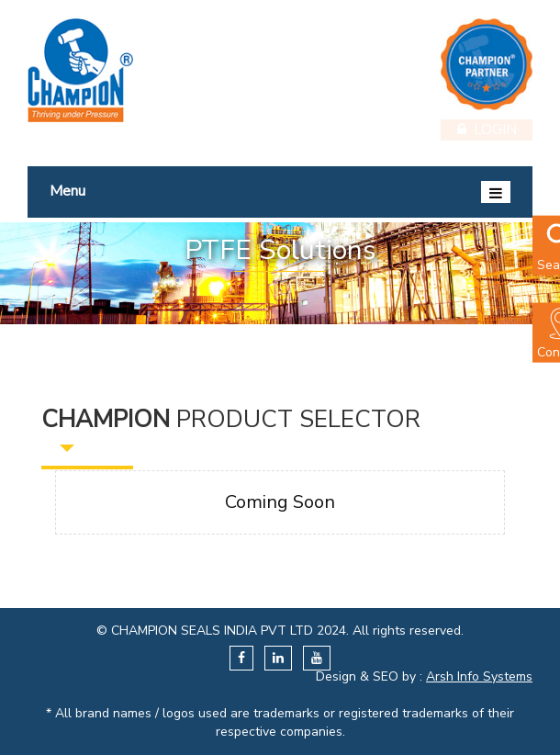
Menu (280, 192)
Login (487, 129)
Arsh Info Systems (479, 676)
